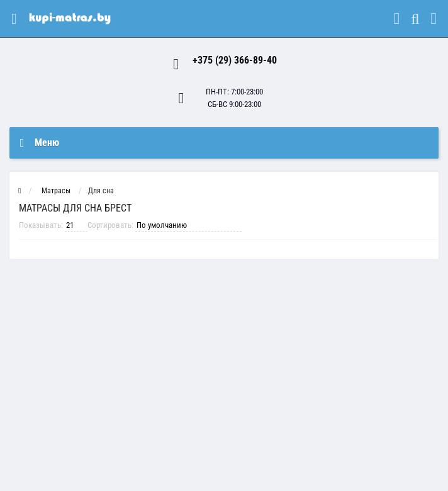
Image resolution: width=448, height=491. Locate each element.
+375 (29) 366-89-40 (235, 60)
